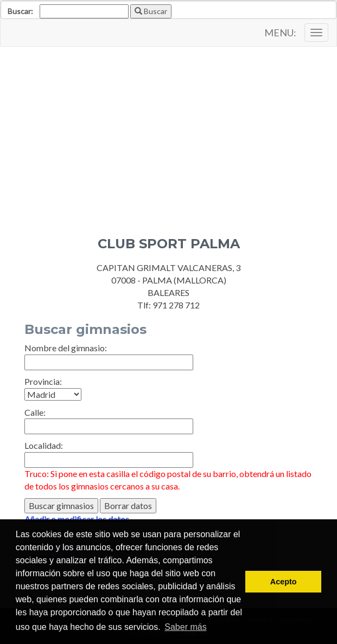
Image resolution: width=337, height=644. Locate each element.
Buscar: (20, 11)
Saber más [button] (185, 627)
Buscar (151, 11)
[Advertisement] (168, 133)
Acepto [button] (284, 582)
